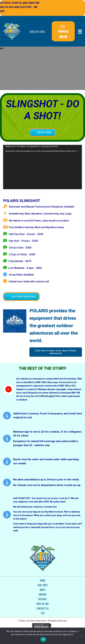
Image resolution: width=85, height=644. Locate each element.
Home (42, 581)
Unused (43, 594)
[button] (63, 31)
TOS (42, 613)
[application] (42, 167)
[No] (81, 636)
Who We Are (42, 604)
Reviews (42, 599)
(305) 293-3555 (37, 32)
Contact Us (43, 608)
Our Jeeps (42, 585)
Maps (42, 590)
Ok (43, 639)
